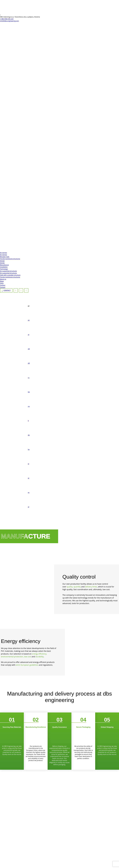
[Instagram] (21, 290)
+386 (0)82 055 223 (7, 19)
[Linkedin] (26, 290)
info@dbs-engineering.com (9, 21)
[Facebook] (16, 290)
